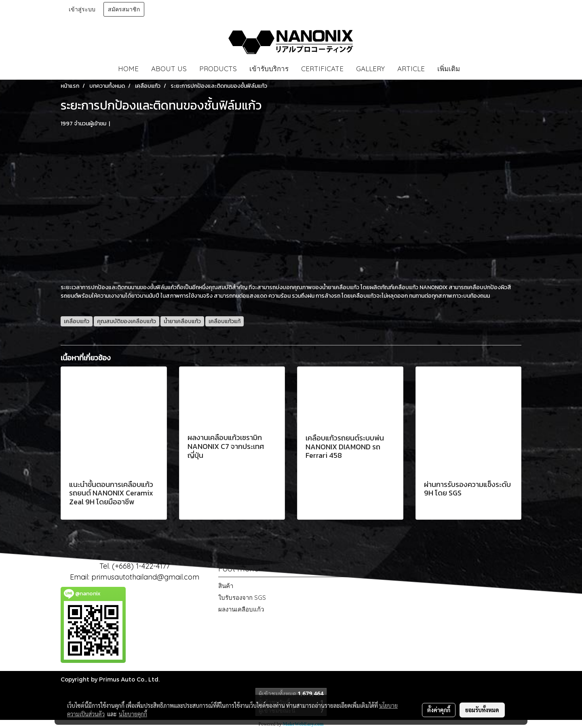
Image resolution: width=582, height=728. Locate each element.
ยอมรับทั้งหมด (482, 710)
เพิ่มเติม (449, 69)
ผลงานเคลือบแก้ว (241, 609)
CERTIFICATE (322, 69)
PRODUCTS (218, 69)
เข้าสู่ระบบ (82, 9)
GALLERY (370, 69)
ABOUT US (169, 69)
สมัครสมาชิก (124, 9)
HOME (128, 69)
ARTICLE (411, 69)
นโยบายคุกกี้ (133, 714)
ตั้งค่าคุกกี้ (439, 710)
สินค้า (226, 586)
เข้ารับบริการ (269, 69)
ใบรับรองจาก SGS (242, 598)
